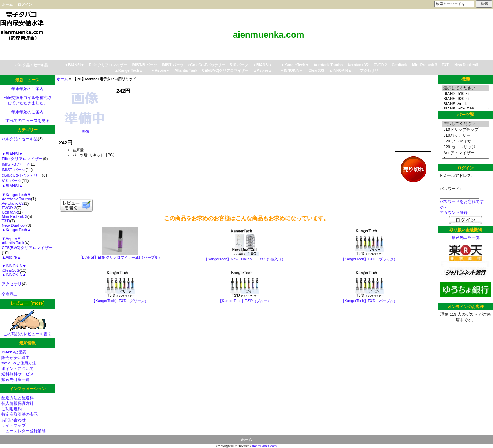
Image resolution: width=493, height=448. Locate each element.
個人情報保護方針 (18, 403)
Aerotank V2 (358, 65)
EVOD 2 (380, 65)
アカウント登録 (454, 212)
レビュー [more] (27, 303)
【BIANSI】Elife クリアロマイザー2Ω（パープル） (120, 257)
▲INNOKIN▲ (340, 71)
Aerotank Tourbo (328, 65)
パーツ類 (466, 115)
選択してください (465, 88)
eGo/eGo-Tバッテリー (207, 65)
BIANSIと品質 (14, 352)
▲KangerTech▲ (129, 71)
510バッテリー (465, 136)
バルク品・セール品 (31, 65)
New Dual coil (466, 65)
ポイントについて (18, 369)
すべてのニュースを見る (28, 121)
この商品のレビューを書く (27, 332)
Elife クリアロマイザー (108, 65)
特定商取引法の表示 (20, 414)
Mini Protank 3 (425, 65)
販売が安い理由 (16, 358)
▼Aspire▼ (161, 71)
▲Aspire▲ (262, 71)
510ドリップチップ (465, 130)
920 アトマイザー (465, 141)
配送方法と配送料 (18, 398)
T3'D (446, 65)
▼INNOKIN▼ (292, 71)
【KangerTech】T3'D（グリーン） (120, 301)
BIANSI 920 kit (465, 99)
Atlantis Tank (186, 71)
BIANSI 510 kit (465, 94)
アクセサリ (369, 71)
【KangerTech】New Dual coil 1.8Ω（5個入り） (244, 259)
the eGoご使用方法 (19, 363)
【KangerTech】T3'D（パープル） (369, 301)
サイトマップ (14, 425)
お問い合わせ (14, 420)
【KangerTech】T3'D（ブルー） (245, 301)
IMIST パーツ (173, 65)
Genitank (399, 65)
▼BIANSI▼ (74, 65)
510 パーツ (239, 65)
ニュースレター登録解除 (24, 431)
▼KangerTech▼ (295, 65)
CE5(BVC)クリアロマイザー (225, 71)
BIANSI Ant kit (465, 104)
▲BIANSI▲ (263, 65)
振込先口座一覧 (16, 379)
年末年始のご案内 (27, 89)
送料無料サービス (18, 374)
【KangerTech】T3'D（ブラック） (369, 259)
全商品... (9, 294)
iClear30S (316, 71)
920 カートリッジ (465, 147)
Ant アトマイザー (465, 153)
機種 (466, 79)
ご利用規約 (12, 409)
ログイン (25, 5)
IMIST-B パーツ (144, 65)
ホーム (7, 5)
